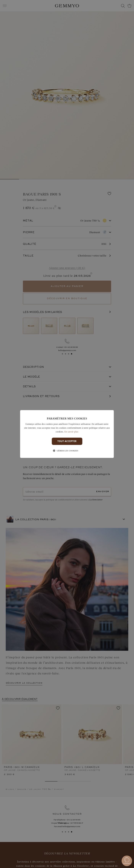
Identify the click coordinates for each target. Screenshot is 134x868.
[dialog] (67, 434)
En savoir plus (71, 432)
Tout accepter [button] (67, 441)
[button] (67, 451)
